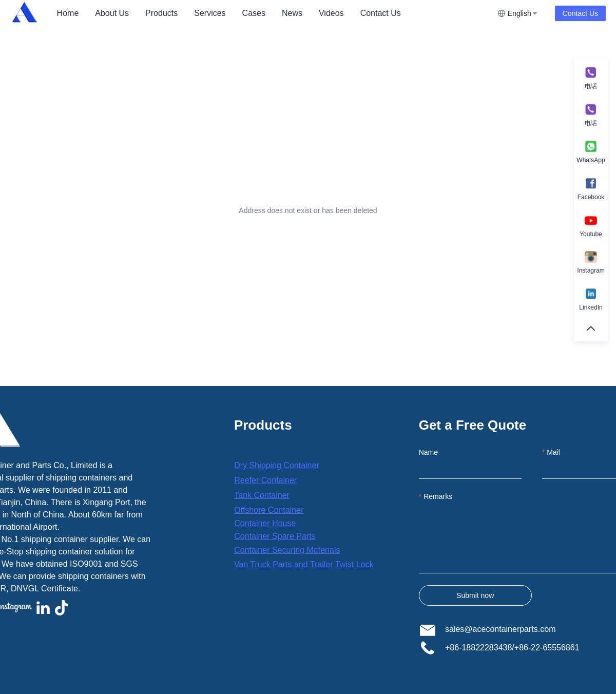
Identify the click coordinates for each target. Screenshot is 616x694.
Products (161, 13)
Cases (254, 13)
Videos (331, 13)
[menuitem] (68, 13)
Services (210, 13)
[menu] (273, 13)
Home (68, 13)
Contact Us (381, 13)
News (292, 13)
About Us (112, 13)
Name (428, 452)
